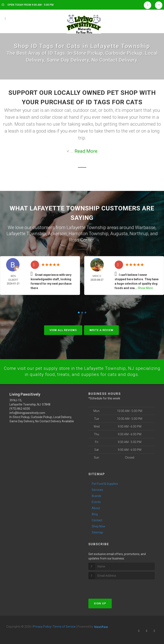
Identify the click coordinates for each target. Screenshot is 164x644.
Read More (86, 151)
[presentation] (111, 587)
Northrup (139, 233)
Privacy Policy (42, 626)
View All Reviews (63, 329)
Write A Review (101, 329)
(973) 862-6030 (20, 408)
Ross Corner (81, 239)
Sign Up (100, 603)
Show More (145, 287)
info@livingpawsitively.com (27, 413)
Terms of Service (64, 626)
